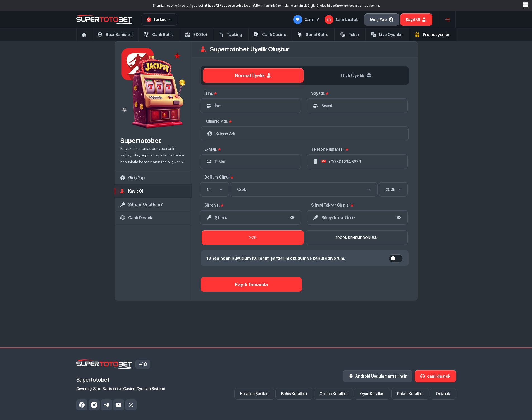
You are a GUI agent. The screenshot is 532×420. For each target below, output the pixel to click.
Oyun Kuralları (372, 394)
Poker (350, 35)
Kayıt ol (416, 20)
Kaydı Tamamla (251, 284)
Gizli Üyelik (356, 75)
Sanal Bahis (313, 35)
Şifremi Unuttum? (141, 205)
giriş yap (133, 178)
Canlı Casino (270, 35)
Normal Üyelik (253, 75)
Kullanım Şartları (254, 394)
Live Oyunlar (387, 35)
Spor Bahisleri (115, 35)
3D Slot (196, 35)
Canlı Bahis (159, 35)
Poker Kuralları (410, 394)
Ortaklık (443, 394)
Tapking (231, 35)
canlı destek (136, 218)
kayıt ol (132, 191)
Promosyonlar (432, 35)
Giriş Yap (381, 20)
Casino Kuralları (333, 394)
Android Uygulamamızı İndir (378, 376)
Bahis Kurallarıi (294, 394)
